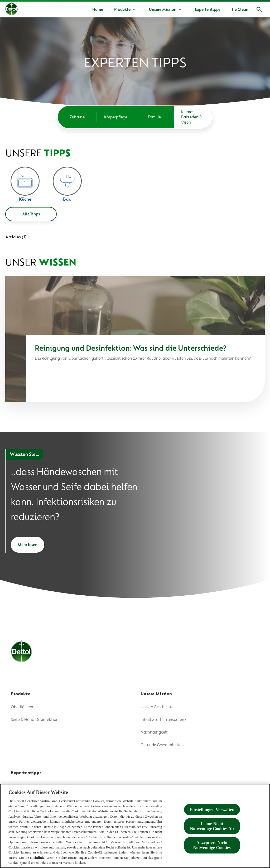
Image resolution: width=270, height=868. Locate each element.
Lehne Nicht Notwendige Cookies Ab (212, 826)
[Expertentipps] (208, 9)
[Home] (98, 9)
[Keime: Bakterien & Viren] (193, 117)
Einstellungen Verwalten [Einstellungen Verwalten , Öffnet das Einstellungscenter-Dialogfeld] (212, 810)
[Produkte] (122, 9)
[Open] (259, 9)
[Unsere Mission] (163, 9)
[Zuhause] (77, 117)
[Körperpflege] (116, 117)
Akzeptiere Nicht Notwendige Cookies (212, 845)
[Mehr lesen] (28, 545)
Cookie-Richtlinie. (32, 858)
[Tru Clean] (240, 9)
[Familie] (154, 117)
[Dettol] (11, 10)
